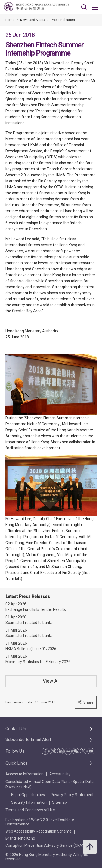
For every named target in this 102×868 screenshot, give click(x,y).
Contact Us (16, 729)
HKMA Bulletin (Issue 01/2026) (32, 649)
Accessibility (60, 774)
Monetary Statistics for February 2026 (38, 662)
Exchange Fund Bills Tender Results (36, 609)
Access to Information (24, 774)
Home (10, 20)
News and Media (33, 20)
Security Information (29, 802)
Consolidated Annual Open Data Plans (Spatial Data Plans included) (50, 784)
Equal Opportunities (28, 795)
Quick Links (16, 763)
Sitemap (60, 802)
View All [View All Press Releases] (51, 681)
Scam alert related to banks (29, 623)
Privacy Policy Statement (72, 795)
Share (86, 702)
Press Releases (63, 20)
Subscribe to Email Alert (28, 740)
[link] (84, 7)
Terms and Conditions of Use (30, 810)
